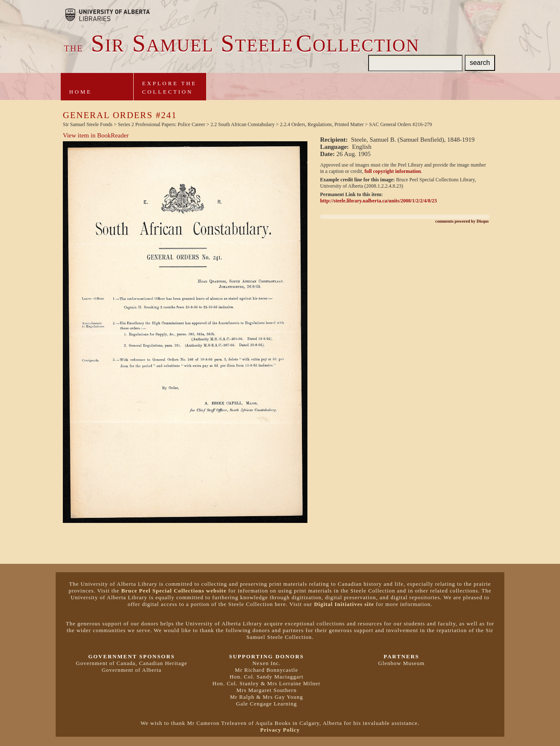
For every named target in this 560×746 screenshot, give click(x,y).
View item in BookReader (96, 135)
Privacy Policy (280, 730)
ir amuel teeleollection (242, 46)
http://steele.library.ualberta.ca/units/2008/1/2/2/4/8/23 (378, 201)
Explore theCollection (170, 88)
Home (81, 92)
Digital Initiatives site (344, 604)
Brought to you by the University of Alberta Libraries (108, 15)
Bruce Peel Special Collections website (174, 591)
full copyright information (393, 171)
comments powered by (462, 221)
